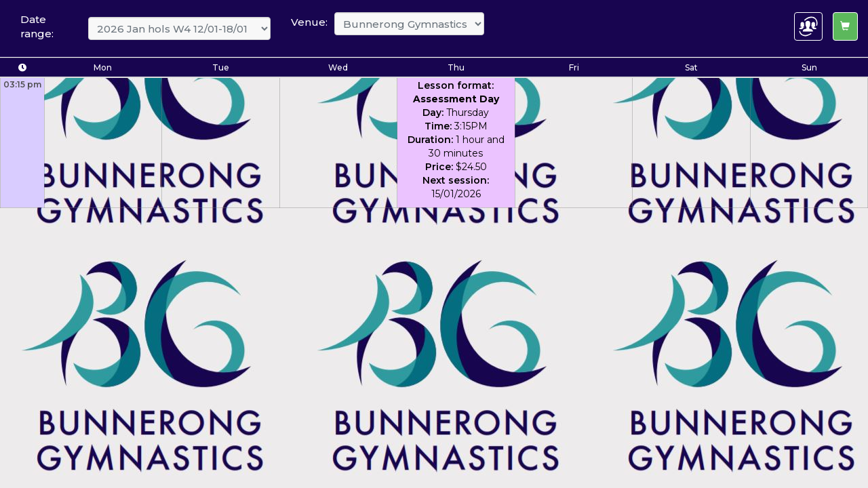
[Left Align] (845, 26)
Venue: (309, 22)
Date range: (37, 26)
